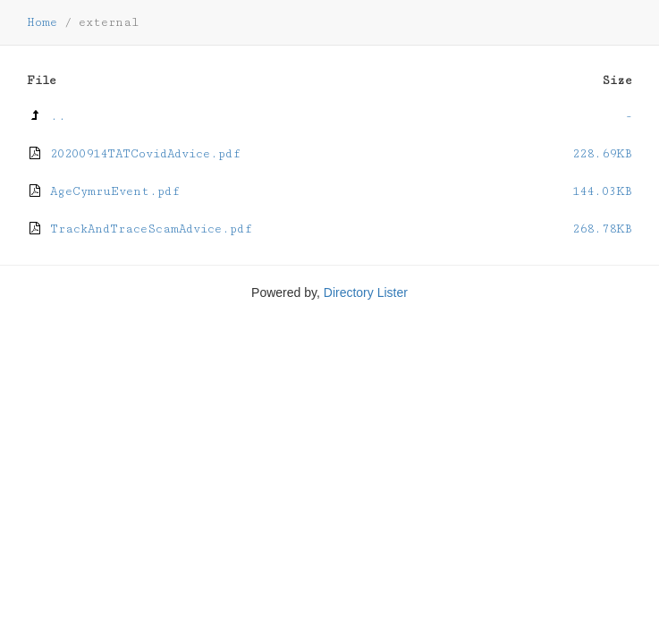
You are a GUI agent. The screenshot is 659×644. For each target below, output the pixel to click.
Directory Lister (366, 292)
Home (42, 22)
